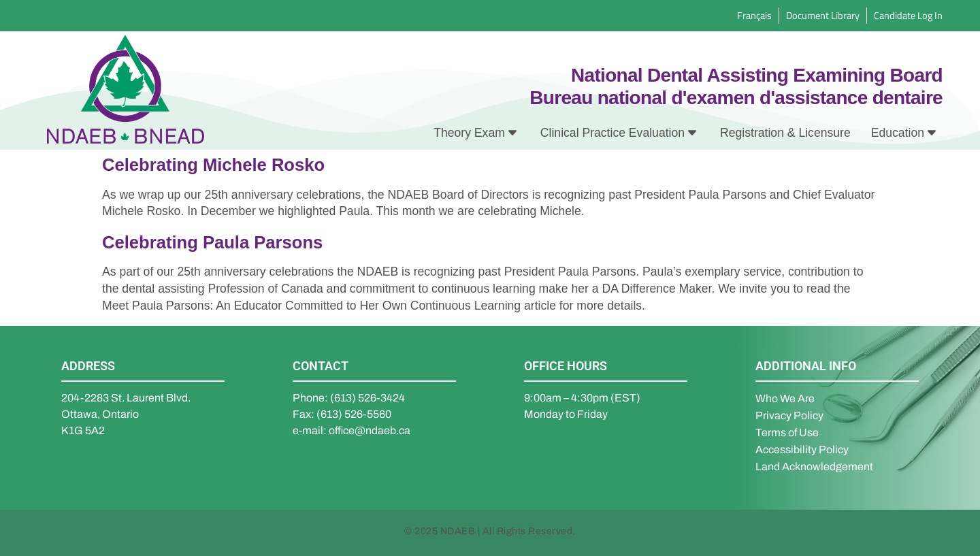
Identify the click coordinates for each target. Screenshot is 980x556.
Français (754, 15)
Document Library (823, 15)
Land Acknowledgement (814, 467)
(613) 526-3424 (367, 398)
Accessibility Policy (802, 449)
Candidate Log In (908, 15)
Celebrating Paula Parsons (212, 242)
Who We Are (785, 398)
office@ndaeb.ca (370, 430)
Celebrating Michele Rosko (213, 165)
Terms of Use (787, 432)
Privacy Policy (789, 415)
